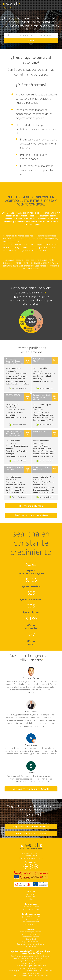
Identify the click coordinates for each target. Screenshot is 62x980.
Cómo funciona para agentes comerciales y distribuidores (31, 956)
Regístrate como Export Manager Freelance (31, 966)
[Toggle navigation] (58, 4)
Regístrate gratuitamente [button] (30, 515)
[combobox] (31, 35)
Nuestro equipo (31, 897)
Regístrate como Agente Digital (31, 968)
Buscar (31, 41)
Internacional (31, 939)
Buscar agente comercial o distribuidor (31, 944)
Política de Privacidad (31, 922)
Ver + (27, 361)
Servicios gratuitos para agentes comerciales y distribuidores (31, 971)
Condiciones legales (31, 919)
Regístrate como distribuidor (31, 833)
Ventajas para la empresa (31, 934)
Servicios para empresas (31, 937)
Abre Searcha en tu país (31, 909)
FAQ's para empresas (31, 946)
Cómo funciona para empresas (31, 932)
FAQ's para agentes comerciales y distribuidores (31, 975)
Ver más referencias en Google (31, 789)
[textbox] (31, 35)
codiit (41, 858)
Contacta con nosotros (31, 907)
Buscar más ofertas (31, 506)
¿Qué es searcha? (31, 894)
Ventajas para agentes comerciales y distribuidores (31, 958)
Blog (31, 899)
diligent (34, 858)
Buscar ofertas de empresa (31, 973)
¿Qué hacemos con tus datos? (31, 917)
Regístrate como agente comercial (31, 827)
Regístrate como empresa (31, 942)
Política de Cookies (31, 924)
